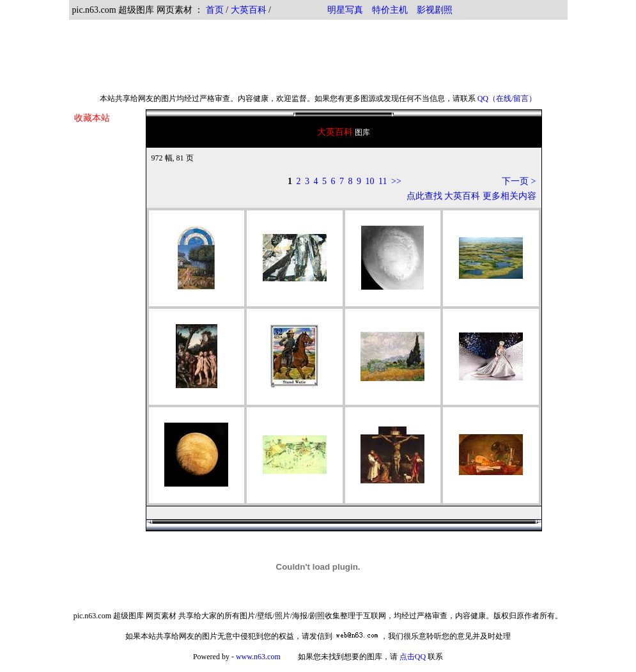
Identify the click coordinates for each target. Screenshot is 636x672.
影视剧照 (435, 10)
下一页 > (519, 181)
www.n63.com (258, 657)
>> (396, 181)
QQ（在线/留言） (507, 98)
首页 (215, 10)
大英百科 (249, 10)
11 (383, 181)
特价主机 (390, 10)
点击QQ (413, 657)
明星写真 (345, 10)
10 (370, 181)
